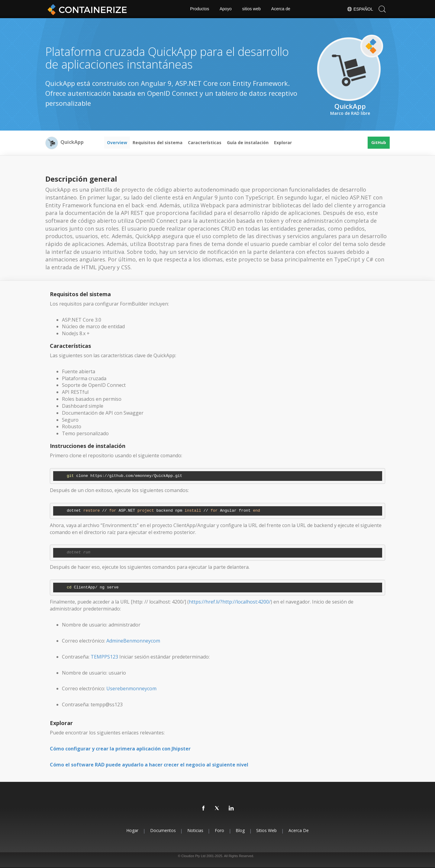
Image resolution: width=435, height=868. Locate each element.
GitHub (379, 143)
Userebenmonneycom (131, 688)
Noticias (195, 830)
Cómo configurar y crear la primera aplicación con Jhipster (120, 749)
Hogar (132, 830)
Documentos (162, 830)
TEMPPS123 (104, 657)
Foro (219, 830)
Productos (200, 9)
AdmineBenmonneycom (133, 641)
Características (205, 143)
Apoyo (226, 9)
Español (360, 9)
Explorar (283, 143)
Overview (117, 143)
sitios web (251, 9)
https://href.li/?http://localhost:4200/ (230, 602)
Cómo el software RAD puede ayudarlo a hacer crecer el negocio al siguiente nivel (149, 765)
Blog (240, 830)
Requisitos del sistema (158, 143)
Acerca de (281, 9)
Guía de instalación (248, 143)
